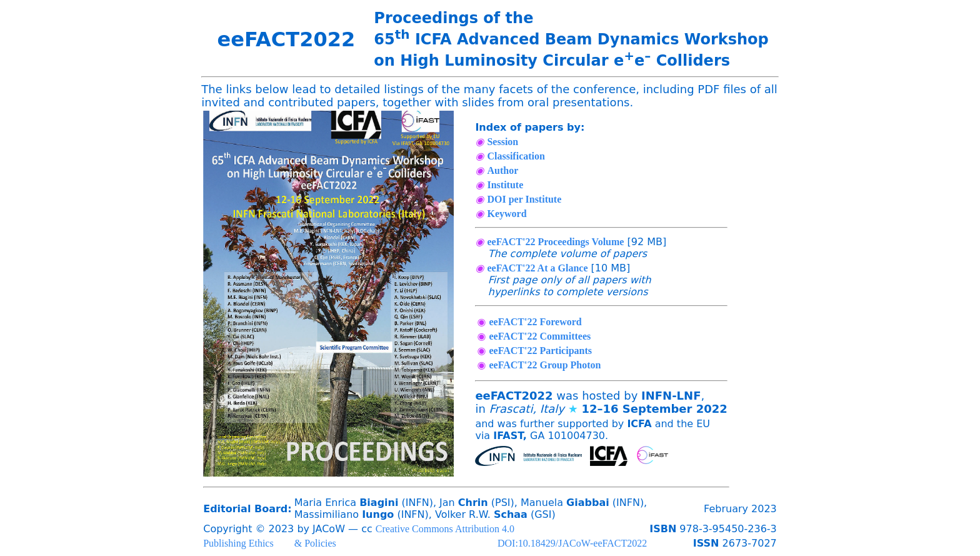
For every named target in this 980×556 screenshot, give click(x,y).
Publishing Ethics (238, 543)
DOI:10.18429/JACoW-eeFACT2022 (572, 543)
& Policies (315, 543)
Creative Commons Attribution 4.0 (445, 529)
